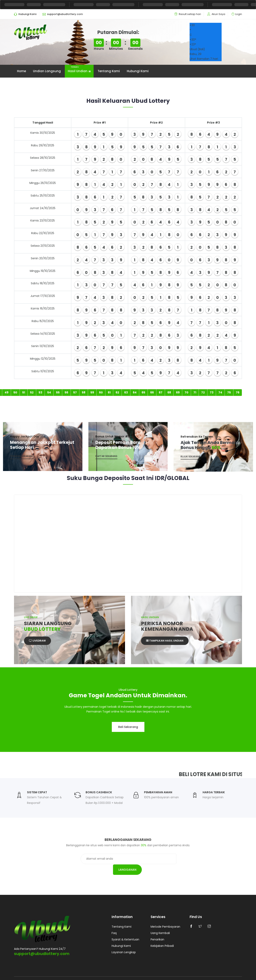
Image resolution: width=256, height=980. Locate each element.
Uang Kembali (160, 924)
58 (84, 393)
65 (143, 393)
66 (152, 393)
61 (109, 393)
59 (92, 393)
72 (203, 393)
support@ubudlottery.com (42, 944)
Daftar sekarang (106, 457)
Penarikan (157, 931)
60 (101, 393)
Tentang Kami (109, 71)
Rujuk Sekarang (191, 457)
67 (161, 393)
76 (238, 393)
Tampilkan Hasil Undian (165, 642)
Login (239, 14)
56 (66, 393)
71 (195, 393)
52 (32, 393)
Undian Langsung (47, 71)
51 (24, 393)
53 (40, 393)
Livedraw (38, 642)
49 (6, 393)
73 (212, 393)
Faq (114, 924)
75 (229, 393)
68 (169, 393)
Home (21, 71)
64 (135, 393)
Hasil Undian (79, 69)
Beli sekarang (128, 728)
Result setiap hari (190, 14)
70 (186, 393)
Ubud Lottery (57, 974)
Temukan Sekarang (22, 457)
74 (220, 393)
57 (75, 393)
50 (15, 393)
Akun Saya (218, 14)
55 (58, 393)
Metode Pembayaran (165, 918)
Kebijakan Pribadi (162, 937)
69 (178, 393)
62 (117, 393)
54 (49, 393)
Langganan (176, 860)
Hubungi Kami (138, 71)
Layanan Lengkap (124, 944)
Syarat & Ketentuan (125, 931)
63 (126, 393)
